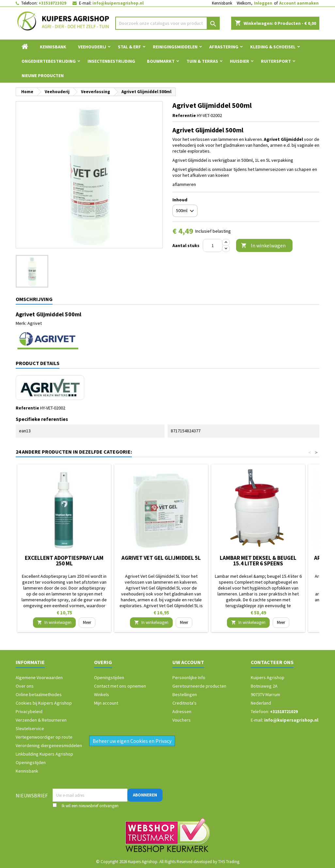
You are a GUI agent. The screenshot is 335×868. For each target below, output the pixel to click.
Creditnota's (184, 703)
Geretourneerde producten (199, 686)
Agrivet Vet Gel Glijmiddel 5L (161, 558)
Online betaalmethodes (39, 694)
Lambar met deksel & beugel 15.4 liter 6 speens (258, 561)
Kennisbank (222, 3)
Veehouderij (92, 47)
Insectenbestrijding (111, 61)
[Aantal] (213, 245)
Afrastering (224, 47)
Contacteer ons (272, 662)
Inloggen (263, 3)
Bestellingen (185, 694)
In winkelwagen (263, 246)
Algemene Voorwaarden (39, 677)
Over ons (25, 686)
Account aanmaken (299, 3)
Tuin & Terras (202, 61)
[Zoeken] (167, 23)
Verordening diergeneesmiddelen (49, 745)
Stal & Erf (129, 47)
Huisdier (239, 61)
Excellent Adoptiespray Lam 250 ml (64, 561)
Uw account (188, 662)
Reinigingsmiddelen (175, 47)
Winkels (102, 694)
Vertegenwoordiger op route (44, 737)
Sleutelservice (30, 728)
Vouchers (182, 720)
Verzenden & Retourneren (41, 720)
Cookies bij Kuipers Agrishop (44, 703)
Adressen (182, 711)
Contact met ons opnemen (120, 686)
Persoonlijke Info (189, 677)
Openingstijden (31, 762)
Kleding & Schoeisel (273, 47)
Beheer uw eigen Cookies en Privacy (132, 741)
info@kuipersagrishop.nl (118, 3)
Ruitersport (276, 61)
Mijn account (106, 703)
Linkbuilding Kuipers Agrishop (44, 754)
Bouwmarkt (161, 61)
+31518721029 (52, 3)
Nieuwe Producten (43, 75)
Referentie (184, 115)
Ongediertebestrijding (49, 61)
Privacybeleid (29, 711)
